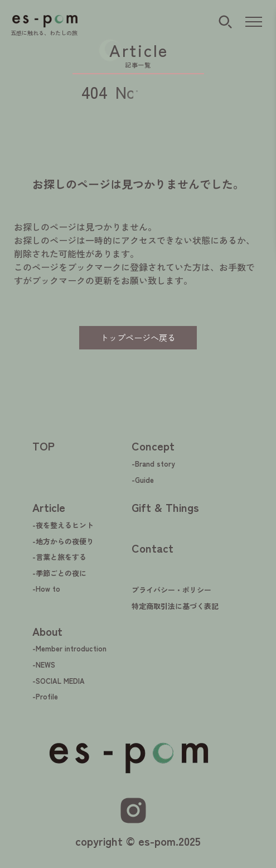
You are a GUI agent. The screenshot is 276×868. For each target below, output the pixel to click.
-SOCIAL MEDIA (59, 681)
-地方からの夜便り (63, 541)
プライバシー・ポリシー (171, 590)
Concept (153, 446)
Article (49, 507)
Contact (152, 548)
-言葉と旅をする (59, 557)
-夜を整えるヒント (63, 525)
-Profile (45, 696)
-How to (46, 589)
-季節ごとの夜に (59, 573)
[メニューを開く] (254, 22)
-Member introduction (69, 648)
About (47, 631)
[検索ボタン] (225, 22)
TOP (43, 446)
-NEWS (44, 665)
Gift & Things (165, 507)
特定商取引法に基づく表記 (175, 606)
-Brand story (153, 464)
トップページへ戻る (138, 337)
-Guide (143, 480)
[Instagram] (133, 811)
